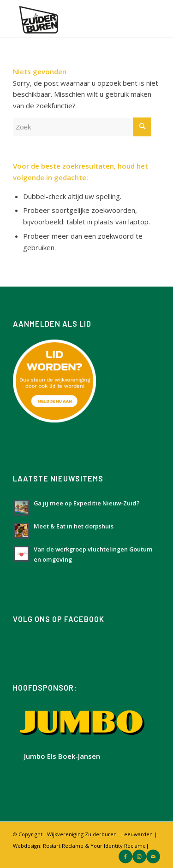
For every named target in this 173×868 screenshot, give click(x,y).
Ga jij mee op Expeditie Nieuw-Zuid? (87, 503)
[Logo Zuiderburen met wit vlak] (72, 18)
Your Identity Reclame (118, 846)
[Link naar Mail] (153, 856)
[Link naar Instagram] (139, 856)
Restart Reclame (63, 846)
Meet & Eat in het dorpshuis (74, 526)
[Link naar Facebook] (125, 856)
